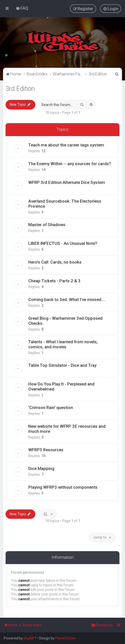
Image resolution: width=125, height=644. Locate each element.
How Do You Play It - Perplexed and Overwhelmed (61, 386)
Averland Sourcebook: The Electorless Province (65, 203)
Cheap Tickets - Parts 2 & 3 (54, 281)
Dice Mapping (41, 468)
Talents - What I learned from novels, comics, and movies (63, 344)
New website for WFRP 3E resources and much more (67, 428)
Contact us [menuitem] (102, 625)
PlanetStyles (65, 638)
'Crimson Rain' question (51, 407)
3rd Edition (20, 88)
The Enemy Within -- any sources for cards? (70, 163)
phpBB (29, 638)
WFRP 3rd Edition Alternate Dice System (67, 182)
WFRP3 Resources (46, 449)
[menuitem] (22, 8)
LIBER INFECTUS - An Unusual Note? (63, 243)
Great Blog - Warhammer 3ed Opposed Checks (65, 320)
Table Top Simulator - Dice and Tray (62, 365)
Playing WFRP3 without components (63, 487)
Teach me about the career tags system (66, 145)
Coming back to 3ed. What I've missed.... (67, 299)
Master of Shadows (47, 224)
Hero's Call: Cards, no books (55, 262)
